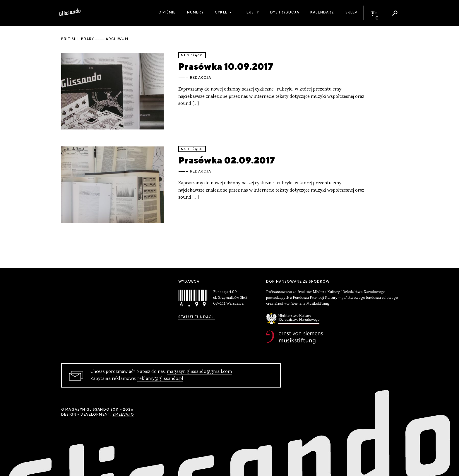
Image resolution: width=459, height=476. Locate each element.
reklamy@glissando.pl (160, 379)
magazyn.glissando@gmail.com (199, 372)
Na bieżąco (192, 55)
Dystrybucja (285, 12)
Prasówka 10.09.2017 (226, 66)
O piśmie (167, 12)
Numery (195, 12)
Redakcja (201, 78)
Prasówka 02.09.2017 (227, 160)
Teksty (251, 12)
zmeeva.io (123, 414)
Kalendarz (322, 12)
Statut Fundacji (197, 317)
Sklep (352, 12)
